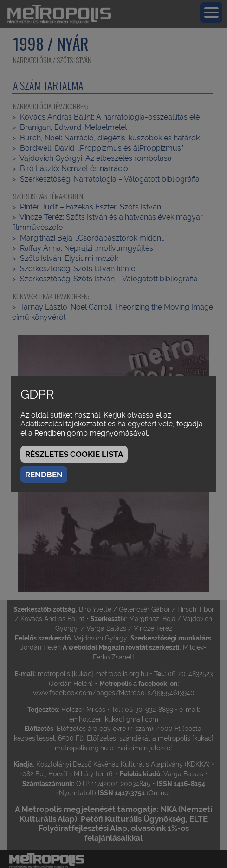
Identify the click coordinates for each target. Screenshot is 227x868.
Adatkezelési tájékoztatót (63, 424)
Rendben (44, 475)
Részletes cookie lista (74, 454)
